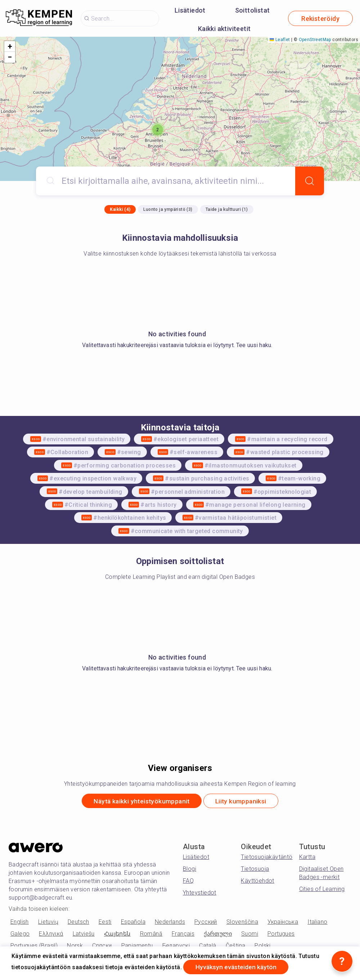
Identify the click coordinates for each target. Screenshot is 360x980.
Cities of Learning (322, 890)
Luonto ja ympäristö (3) (168, 209)
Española (133, 922)
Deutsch (78, 922)
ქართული (218, 934)
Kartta (307, 858)
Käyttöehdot (257, 881)
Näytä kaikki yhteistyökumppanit (140, 801)
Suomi (250, 934)
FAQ (188, 881)
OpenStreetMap (315, 40)
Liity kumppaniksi (244, 801)
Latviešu (84, 934)
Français (183, 934)
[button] (158, 130)
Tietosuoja (255, 870)
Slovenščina (242, 922)
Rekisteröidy (320, 19)
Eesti (105, 922)
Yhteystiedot (200, 893)
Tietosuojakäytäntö (267, 858)
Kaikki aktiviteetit (224, 29)
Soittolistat (253, 10)
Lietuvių (48, 922)
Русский (206, 922)
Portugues (281, 934)
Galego (20, 934)
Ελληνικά (51, 934)
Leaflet (280, 40)
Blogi (190, 870)
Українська (283, 922)
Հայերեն (117, 934)
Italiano (317, 922)
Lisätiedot (190, 10)
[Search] (310, 181)
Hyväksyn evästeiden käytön (238, 967)
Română (151, 934)
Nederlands (170, 922)
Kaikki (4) (120, 209)
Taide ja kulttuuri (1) (227, 209)
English (20, 922)
